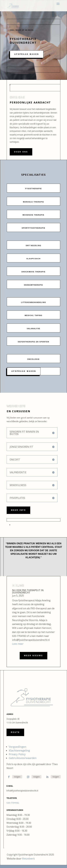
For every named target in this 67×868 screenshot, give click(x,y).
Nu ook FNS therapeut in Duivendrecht (28, 591)
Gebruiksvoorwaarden (23, 758)
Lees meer (18, 644)
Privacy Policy (17, 754)
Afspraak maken (27, 54)
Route (15, 732)
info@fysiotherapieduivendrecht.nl (22, 791)
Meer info (18, 510)
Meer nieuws (33, 656)
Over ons (21, 152)
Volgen (17, 777)
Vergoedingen (18, 747)
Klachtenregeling (19, 750)
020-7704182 (13, 803)
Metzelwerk (28, 859)
